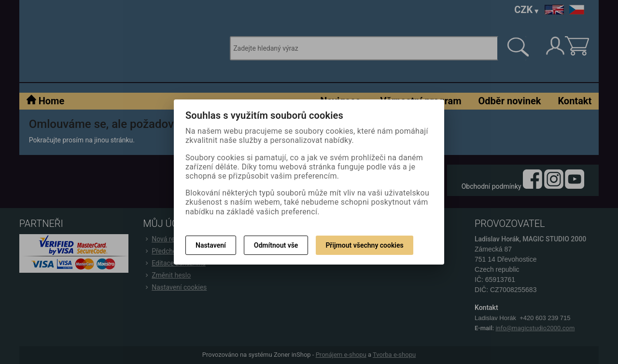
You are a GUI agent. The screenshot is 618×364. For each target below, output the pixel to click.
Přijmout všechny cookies (364, 245)
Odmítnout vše (276, 245)
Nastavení (211, 245)
